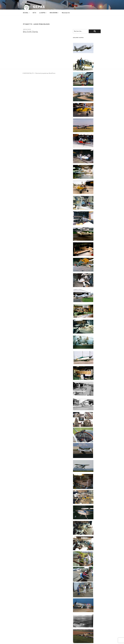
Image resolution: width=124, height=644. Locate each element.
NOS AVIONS (54, 13)
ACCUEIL (26, 13)
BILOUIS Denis (30, 32)
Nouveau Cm (66, 13)
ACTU (34, 13)
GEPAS (39, 7)
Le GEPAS (43, 13)
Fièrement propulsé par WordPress (45, 73)
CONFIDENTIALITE (28, 73)
